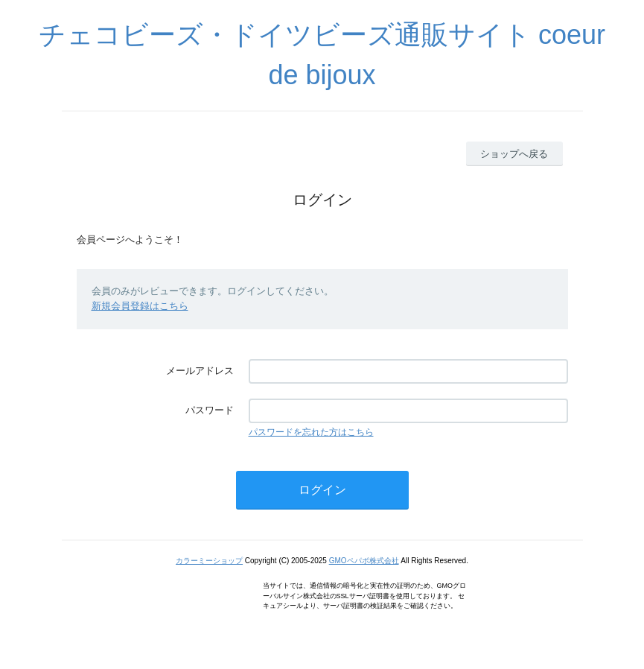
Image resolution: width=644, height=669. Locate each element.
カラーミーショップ (209, 561)
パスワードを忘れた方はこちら (311, 432)
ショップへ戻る (514, 154)
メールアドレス (200, 371)
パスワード (210, 410)
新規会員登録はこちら (140, 306)
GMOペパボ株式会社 (364, 561)
